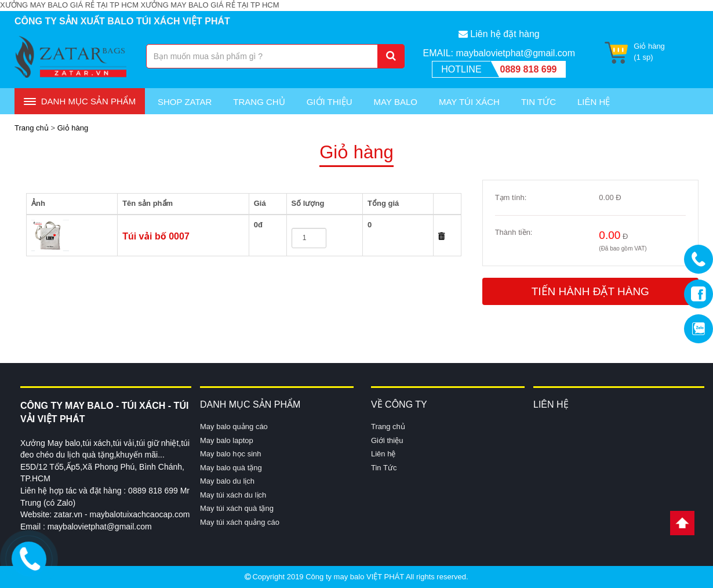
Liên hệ (383, 454)
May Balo (396, 102)
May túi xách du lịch (233, 495)
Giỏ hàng (73, 128)
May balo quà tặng (231, 468)
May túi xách (469, 102)
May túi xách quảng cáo (240, 522)
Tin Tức (539, 102)
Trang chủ (259, 102)
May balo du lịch (227, 481)
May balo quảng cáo (234, 427)
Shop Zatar (185, 102)
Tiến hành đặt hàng (590, 291)
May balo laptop (227, 440)
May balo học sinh (231, 454)
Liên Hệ (594, 102)
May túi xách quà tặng (237, 508)
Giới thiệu (330, 102)
